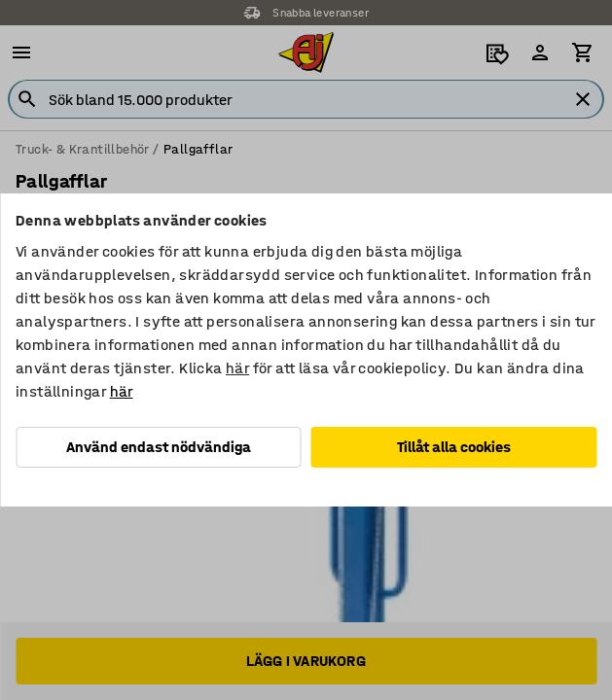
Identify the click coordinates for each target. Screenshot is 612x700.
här (237, 368)
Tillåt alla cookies (454, 447)
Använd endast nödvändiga (159, 447)
